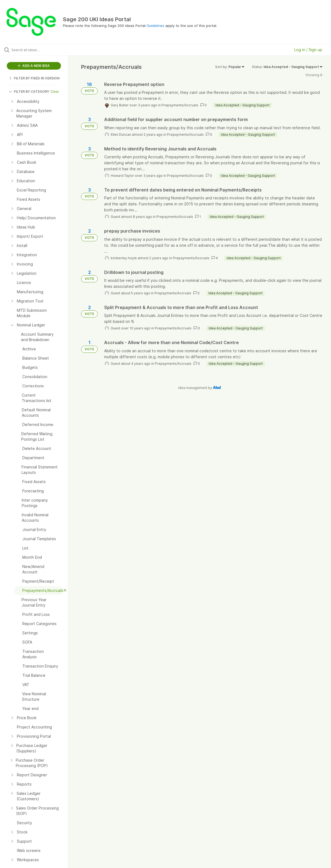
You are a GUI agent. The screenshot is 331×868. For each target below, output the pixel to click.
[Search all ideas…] (40, 50)
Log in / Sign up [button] (308, 50)
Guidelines (155, 26)
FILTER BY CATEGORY (29, 92)
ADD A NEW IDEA (34, 66)
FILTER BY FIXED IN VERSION (34, 78)
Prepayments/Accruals (180, 105)
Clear (55, 92)
